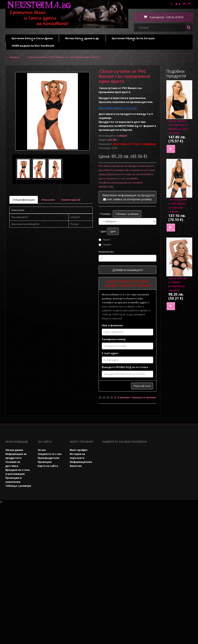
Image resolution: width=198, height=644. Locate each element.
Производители (48, 458)
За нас (42, 450)
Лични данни (14, 450)
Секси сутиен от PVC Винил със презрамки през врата (64, 57)
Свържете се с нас (50, 454)
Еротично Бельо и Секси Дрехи (32, 39)
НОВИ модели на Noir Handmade (33, 46)
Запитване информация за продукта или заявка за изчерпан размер (128, 197)
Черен (104, 240)
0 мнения (124, 397)
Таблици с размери (127, 214)
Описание (48, 200)
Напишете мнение (144, 397)
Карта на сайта (48, 466)
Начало (14, 57)
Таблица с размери (18, 486)
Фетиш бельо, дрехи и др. (82, 39)
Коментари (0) (71, 200)
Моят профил (79, 450)
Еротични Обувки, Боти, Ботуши (133, 39)
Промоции (45, 462)
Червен (105, 245)
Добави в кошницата (127, 270)
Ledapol (122, 136)
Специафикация (24, 200)
